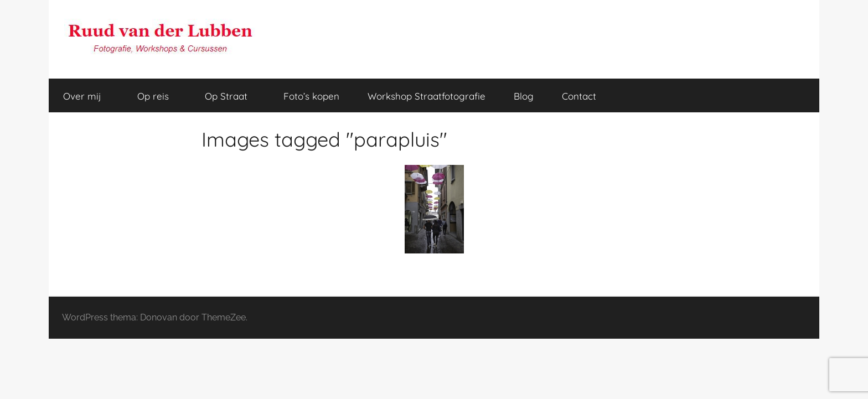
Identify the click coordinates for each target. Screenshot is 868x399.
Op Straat (232, 96)
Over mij (88, 96)
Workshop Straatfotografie (427, 96)
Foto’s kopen (311, 96)
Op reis (159, 96)
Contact (579, 96)
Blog (524, 96)
